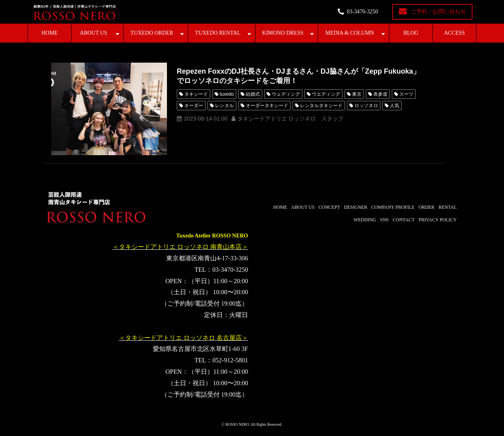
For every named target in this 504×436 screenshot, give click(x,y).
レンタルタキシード (321, 106)
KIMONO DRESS (283, 33)
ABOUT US (94, 33)
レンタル (224, 106)
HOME (49, 33)
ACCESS (455, 33)
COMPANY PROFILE (393, 207)
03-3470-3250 (362, 12)
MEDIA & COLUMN (350, 33)
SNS (384, 220)
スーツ (406, 94)
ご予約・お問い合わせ (438, 12)
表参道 (380, 94)
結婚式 (253, 94)
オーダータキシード (267, 106)
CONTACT (404, 220)
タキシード (196, 94)
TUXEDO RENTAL (218, 33)
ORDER (427, 207)
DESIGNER (355, 207)
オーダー (194, 106)
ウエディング (326, 94)
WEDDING (365, 220)
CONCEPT (329, 207)
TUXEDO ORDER (152, 33)
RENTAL (448, 207)
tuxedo (227, 94)
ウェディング (286, 94)
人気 (395, 106)
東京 (357, 94)
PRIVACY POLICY (438, 220)
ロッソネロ (366, 106)
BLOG (411, 33)
